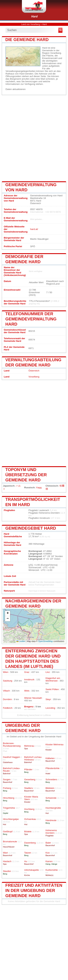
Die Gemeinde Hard (27, 40)
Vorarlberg (34, 377)
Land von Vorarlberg (31, 24)
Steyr (48, 699)
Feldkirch (8, 708)
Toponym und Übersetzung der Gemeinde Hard (26, 475)
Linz (48, 672)
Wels (27, 691)
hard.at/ (34, 229)
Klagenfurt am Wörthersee (53, 679)
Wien (6, 672)
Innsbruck (29, 680)
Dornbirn (7, 699)
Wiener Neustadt (33, 698)
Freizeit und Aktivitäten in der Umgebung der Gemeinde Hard (34, 890)
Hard (34, 16)
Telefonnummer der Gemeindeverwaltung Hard (31, 319)
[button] (8, 613)
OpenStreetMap (45, 641)
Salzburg (8, 681)
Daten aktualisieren (16, 89)
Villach (6, 691)
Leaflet (21, 641)
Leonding (50, 708)
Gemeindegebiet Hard (31, 528)
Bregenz (29, 707)
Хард (39, 488)
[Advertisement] (34, 138)
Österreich (34, 371)
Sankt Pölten (52, 689)
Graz (27, 672)
